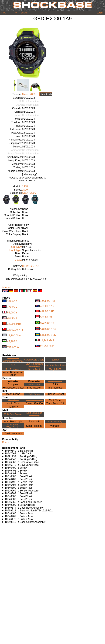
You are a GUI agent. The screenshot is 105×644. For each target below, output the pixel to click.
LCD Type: (16, 247)
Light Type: (16, 250)
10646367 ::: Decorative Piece (22, 462)
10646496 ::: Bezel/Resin (19, 485)
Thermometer (55, 388)
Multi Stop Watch (34, 400)
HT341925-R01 (31, 266)
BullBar (55, 360)
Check (6, 442)
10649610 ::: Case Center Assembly (25, 522)
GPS (55, 384)
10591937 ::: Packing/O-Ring (21, 456)
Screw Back (34, 369)
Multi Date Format (13, 414)
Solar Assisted (34, 426)
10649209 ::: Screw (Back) (20, 505)
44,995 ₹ (12, 341)
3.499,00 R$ (47, 323)
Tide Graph (34, 394)
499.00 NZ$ (47, 306)
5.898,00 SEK (48, 335)
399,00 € (12, 301)
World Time (13, 403)
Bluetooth (34, 422)
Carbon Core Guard (34, 360)
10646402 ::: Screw (16, 473)
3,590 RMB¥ (14, 324)
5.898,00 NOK (48, 329)
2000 (25, 190)
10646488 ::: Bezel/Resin (19, 476)
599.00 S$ (46, 317)
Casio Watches (13, 433)
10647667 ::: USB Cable (19, 454)
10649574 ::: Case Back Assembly (24, 508)
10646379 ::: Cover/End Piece (22, 465)
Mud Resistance (13, 369)
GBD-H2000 (29, 193)
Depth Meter (34, 385)
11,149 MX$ (47, 340)
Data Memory (55, 422)
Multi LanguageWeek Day (34, 414)
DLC (13, 365)
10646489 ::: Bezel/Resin (19, 479)
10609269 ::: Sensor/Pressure (22, 491)
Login (100, 13)
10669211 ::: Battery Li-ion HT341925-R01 (29, 511)
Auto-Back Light (13, 422)
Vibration (55, 426)
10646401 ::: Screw (16, 471)
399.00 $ (12, 318)
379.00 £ (12, 307)
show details (46, 94)
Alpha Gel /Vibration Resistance (13, 360)
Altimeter (13, 381)
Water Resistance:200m (13, 374)
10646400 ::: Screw (16, 468)
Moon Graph (13, 394)
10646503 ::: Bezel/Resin (19, 493)
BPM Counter (55, 381)
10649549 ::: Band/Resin (19, 451)
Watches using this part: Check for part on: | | (53, 451)
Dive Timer (13, 400)
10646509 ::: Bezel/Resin (19, 499)
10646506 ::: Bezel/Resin (19, 496)
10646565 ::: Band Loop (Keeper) (24, 502)
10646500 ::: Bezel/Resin (19, 488)
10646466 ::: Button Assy (19, 513)
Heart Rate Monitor (13, 388)
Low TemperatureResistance (34, 365)
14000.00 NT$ (15, 330)
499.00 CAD (47, 311)
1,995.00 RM (47, 301)
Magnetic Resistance (55, 365)
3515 (25, 187)
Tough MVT (55, 369)
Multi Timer (55, 400)
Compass (13, 384)
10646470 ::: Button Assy (19, 519)
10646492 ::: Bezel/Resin (19, 482)
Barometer (34, 381)
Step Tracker (34, 388)
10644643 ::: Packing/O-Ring (21, 459)
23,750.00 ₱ (47, 346)
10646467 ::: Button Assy (19, 516)
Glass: (18, 260)
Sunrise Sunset (55, 394)
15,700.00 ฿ (14, 336)
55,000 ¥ (12, 313)
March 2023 (29, 94)
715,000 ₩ (13, 347)
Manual (7, 288)
